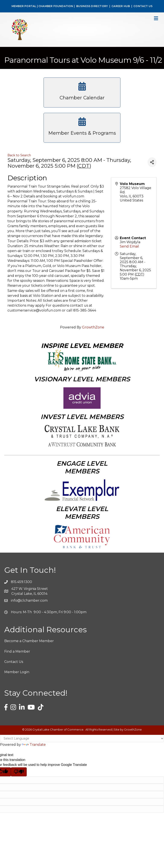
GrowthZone (93, 327)
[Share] (152, 162)
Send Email (129, 246)
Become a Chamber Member (29, 641)
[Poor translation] (19, 772)
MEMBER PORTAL (24, 6)
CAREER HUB (121, 6)
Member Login (17, 672)
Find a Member (17, 651)
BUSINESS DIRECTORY (92, 6)
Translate (34, 745)
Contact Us (14, 662)
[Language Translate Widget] (82, 738)
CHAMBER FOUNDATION (56, 6)
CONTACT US (143, 6)
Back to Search (19, 155)
